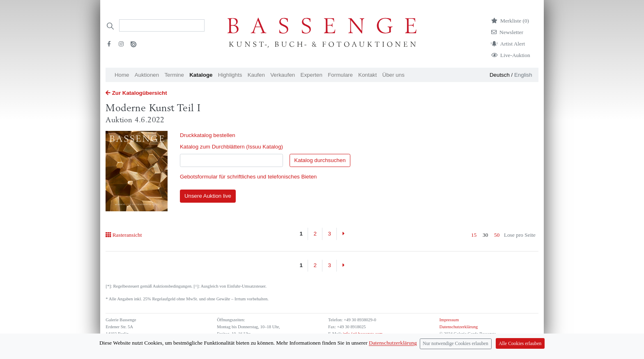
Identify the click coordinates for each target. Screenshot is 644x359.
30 (485, 235)
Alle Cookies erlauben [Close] (520, 344)
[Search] (162, 25)
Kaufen (256, 75)
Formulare (340, 75)
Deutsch (500, 75)
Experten (312, 75)
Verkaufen (283, 75)
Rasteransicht (124, 235)
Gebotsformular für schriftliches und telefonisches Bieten (248, 177)
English (523, 75)
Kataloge (201, 75)
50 (497, 235)
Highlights (230, 75)
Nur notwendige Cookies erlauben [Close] (455, 344)
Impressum (449, 320)
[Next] (343, 234)
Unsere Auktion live (208, 196)
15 (474, 235)
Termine (174, 75)
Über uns (393, 75)
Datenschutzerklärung (459, 327)
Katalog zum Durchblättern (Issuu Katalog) (231, 147)
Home (122, 75)
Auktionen (147, 75)
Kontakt (367, 75)
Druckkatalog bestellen (208, 135)
